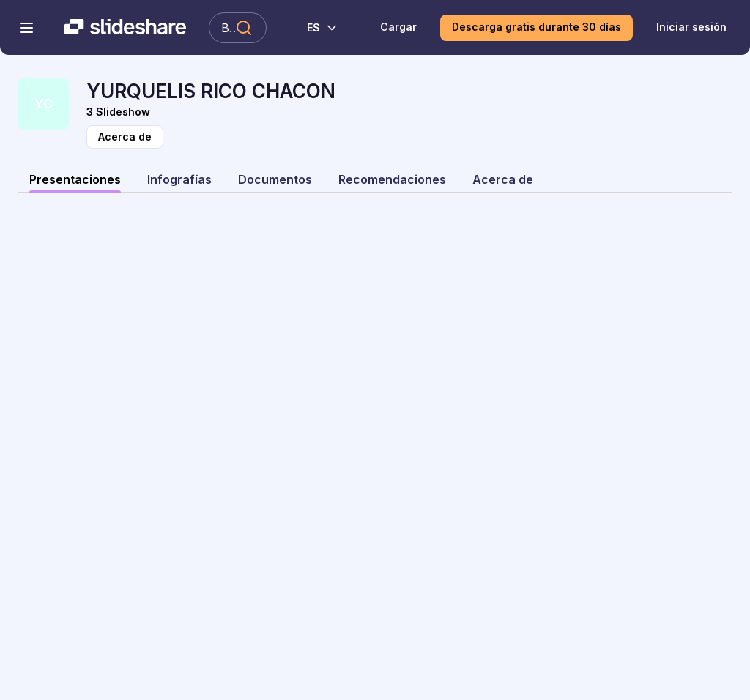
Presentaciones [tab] (75, 179)
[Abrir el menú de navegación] (26, 28)
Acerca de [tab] (503, 179)
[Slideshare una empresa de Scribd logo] (125, 28)
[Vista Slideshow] (409, 112)
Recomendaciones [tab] (392, 179)
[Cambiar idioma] (314, 28)
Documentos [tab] (275, 179)
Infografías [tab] (179, 179)
